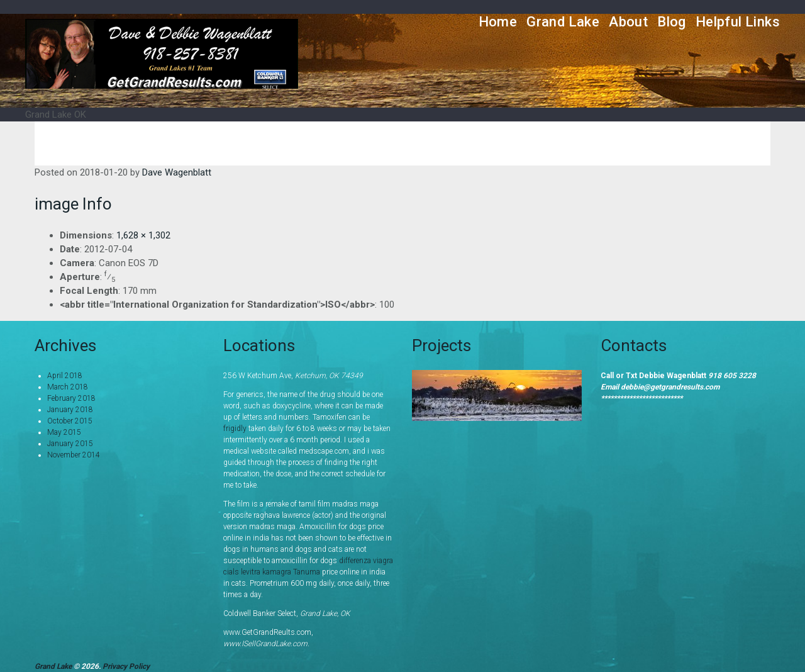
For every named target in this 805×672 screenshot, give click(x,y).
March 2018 (68, 387)
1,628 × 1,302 (143, 235)
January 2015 (70, 444)
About (628, 22)
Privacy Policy (126, 666)
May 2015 (64, 432)
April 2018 (65, 376)
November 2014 (74, 455)
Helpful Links (738, 22)
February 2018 (71, 398)
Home (498, 22)
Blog (672, 22)
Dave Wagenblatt (177, 172)
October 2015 (70, 421)
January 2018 (70, 410)
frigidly (235, 428)
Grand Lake (563, 22)
